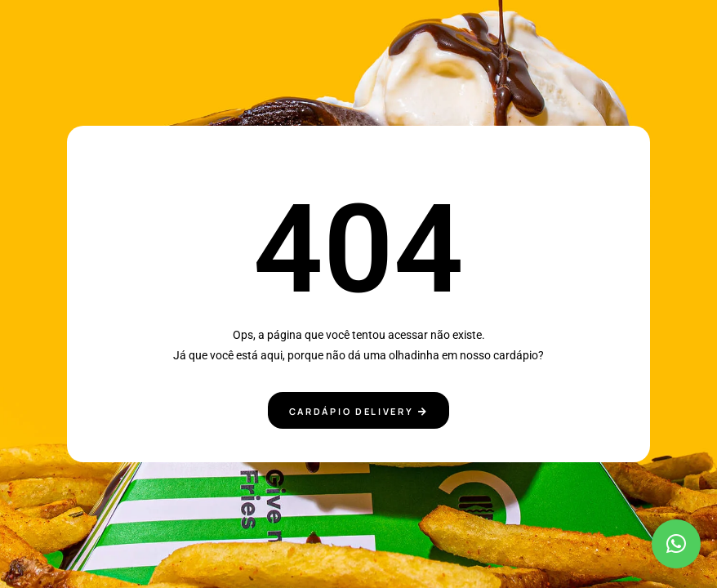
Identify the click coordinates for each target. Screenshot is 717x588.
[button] (676, 544)
